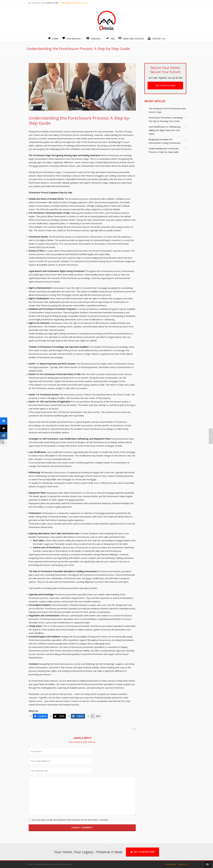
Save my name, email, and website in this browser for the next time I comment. (70, 820)
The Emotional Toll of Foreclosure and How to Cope (167, 110)
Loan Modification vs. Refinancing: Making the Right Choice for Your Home (165, 130)
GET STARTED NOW (165, 85)
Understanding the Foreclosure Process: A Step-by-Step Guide (164, 150)
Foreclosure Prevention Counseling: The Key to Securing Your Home (166, 119)
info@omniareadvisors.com (74, 3)
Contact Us (182, 864)
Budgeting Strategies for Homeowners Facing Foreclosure (165, 141)
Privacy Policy (170, 864)
